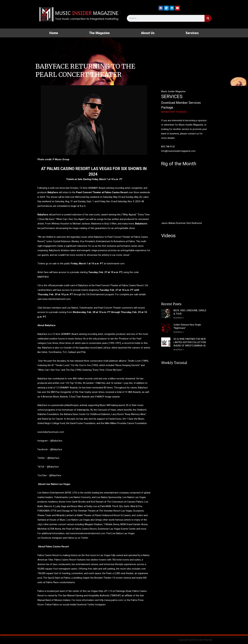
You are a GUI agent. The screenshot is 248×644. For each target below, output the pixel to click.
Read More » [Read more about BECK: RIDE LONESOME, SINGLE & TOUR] (179, 318)
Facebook (46, 538)
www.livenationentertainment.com (88, 533)
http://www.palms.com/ (111, 600)
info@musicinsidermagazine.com (179, 151)
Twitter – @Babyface (48, 458)
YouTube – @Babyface (49, 475)
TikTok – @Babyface (48, 467)
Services (192, 33)
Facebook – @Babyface (50, 449)
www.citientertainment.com (56, 299)
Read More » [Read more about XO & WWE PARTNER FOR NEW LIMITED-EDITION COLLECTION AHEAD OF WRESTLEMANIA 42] (179, 350)
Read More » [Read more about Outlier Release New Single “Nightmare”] (179, 332)
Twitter (85, 538)
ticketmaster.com (116, 264)
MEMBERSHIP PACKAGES (174, 112)
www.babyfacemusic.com (51, 432)
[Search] (208, 18)
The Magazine (99, 33)
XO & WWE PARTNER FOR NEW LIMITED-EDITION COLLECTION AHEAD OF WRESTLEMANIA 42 (190, 342)
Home (54, 33)
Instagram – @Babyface (50, 441)
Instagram (58, 538)
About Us (148, 33)
